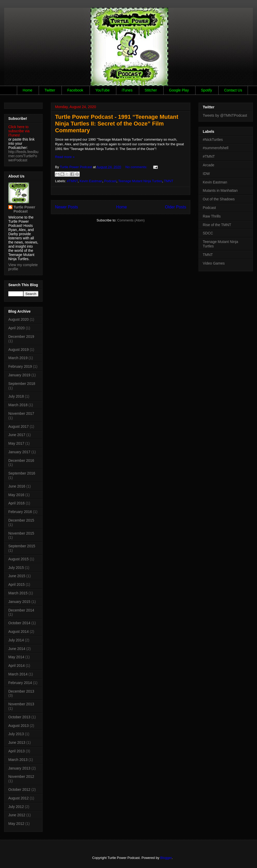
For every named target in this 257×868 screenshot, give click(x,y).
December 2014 (21, 610)
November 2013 (21, 704)
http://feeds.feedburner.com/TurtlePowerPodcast (23, 156)
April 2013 (16, 751)
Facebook (75, 90)
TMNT (168, 181)
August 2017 (19, 426)
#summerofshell (216, 148)
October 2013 (19, 717)
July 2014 (16, 640)
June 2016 (17, 486)
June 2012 (17, 815)
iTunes (127, 90)
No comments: (137, 167)
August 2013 (19, 726)
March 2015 (18, 593)
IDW (206, 174)
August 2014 (19, 632)
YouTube (102, 90)
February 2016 (20, 512)
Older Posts (176, 207)
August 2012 (19, 798)
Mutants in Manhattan (220, 190)
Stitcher (151, 90)
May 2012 (16, 824)
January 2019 (19, 375)
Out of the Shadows (219, 199)
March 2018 (18, 405)
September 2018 (22, 384)
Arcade (208, 165)
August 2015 (19, 559)
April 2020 (16, 328)
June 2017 (17, 435)
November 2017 (21, 413)
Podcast (110, 181)
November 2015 (21, 533)
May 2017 (16, 443)
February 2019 (20, 366)
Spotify (207, 90)
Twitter (50, 90)
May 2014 (16, 657)
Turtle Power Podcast (24, 209)
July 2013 (16, 734)
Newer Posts (66, 207)
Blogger (166, 858)
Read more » (65, 157)
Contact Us (233, 90)
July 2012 (16, 807)
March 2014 (18, 674)
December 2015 (21, 520)
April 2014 (16, 666)
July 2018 (16, 396)
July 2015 (16, 568)
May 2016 (16, 495)
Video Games (214, 263)
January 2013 (19, 768)
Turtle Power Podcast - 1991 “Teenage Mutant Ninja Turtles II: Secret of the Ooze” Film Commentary (117, 124)
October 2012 (19, 790)
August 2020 (19, 319)
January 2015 (19, 602)
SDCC (208, 233)
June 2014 (17, 649)
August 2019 (19, 350)
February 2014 (20, 683)
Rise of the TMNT (217, 225)
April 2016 (16, 503)
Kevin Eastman (91, 181)
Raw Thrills (212, 216)
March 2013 (18, 760)
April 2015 (16, 584)
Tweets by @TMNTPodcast (225, 115)
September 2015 (22, 546)
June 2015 (17, 576)
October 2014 (19, 623)
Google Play (179, 90)
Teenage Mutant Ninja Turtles (140, 181)
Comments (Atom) (131, 220)
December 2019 (21, 337)
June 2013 (17, 742)
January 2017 (19, 452)
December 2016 (21, 461)
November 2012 (21, 777)
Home (27, 90)
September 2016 (22, 473)
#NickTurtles (213, 140)
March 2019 (18, 358)
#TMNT (72, 181)
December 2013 (21, 691)
